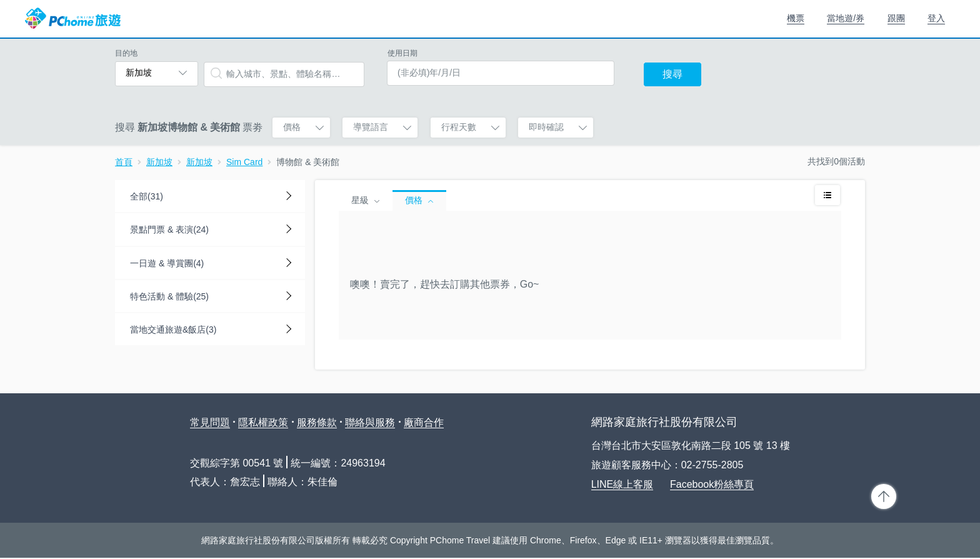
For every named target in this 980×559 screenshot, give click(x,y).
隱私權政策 (263, 422)
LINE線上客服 (622, 484)
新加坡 (159, 162)
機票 (796, 18)
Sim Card (244, 162)
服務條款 (317, 422)
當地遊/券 (846, 18)
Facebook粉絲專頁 (712, 484)
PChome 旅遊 (73, 19)
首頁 (124, 162)
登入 (936, 18)
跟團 (896, 18)
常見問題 (210, 422)
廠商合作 (424, 422)
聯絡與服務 (370, 422)
